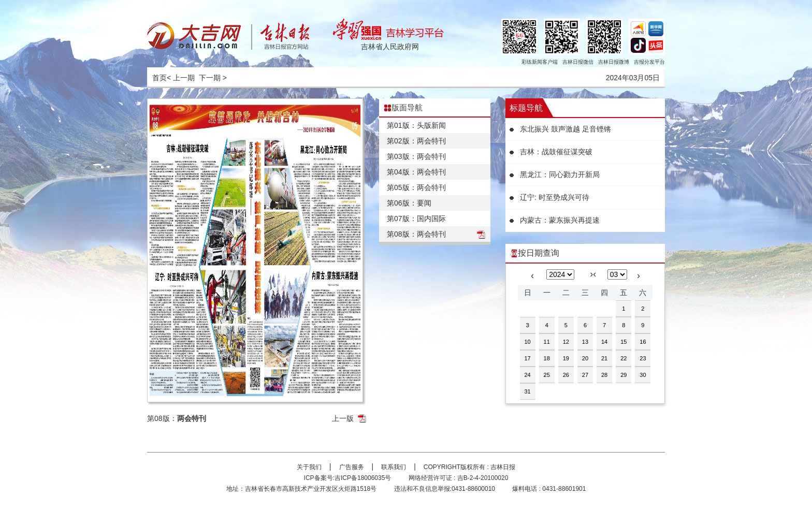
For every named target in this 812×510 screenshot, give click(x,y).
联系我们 (394, 467)
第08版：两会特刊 (416, 234)
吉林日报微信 (578, 62)
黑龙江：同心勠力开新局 (560, 174)
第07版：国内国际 (416, 218)
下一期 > (213, 78)
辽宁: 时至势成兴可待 (555, 197)
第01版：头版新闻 (416, 125)
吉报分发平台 (649, 62)
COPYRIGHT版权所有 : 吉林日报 (469, 467)
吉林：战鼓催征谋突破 (556, 152)
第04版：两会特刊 (416, 172)
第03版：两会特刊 (416, 156)
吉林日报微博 (614, 62)
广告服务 (352, 467)
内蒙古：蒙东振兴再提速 (560, 220)
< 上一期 (181, 78)
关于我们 (309, 467)
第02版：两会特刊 (416, 141)
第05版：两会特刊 (416, 187)
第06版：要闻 (409, 203)
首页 (160, 78)
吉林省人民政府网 (390, 47)
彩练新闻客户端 (540, 62)
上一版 (343, 418)
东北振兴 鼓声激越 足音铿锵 (565, 129)
